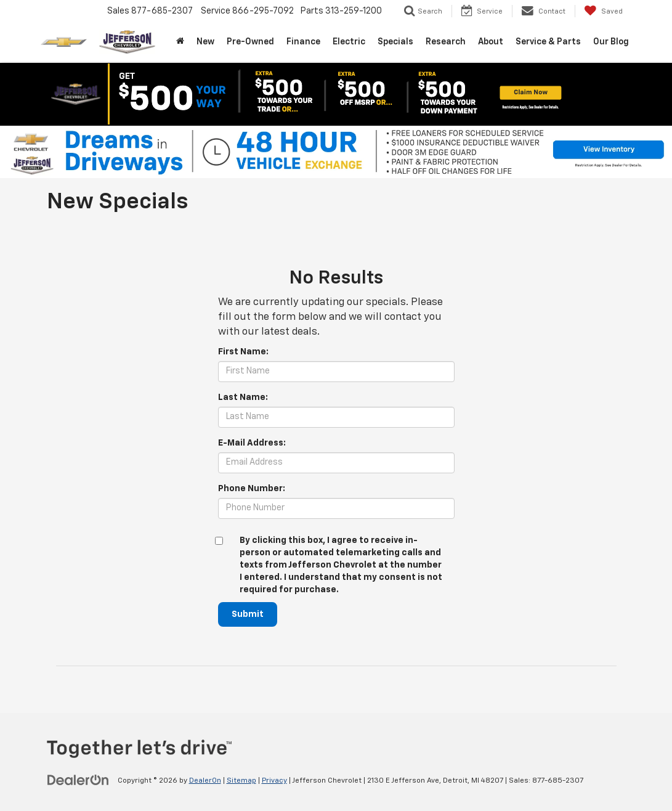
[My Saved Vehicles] (603, 11)
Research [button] (446, 42)
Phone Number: (252, 489)
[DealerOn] (78, 780)
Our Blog (611, 42)
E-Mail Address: (252, 443)
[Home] (180, 42)
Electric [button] (349, 42)
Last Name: (243, 397)
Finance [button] (303, 42)
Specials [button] (395, 42)
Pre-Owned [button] (250, 42)
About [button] (491, 42)
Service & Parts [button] (548, 42)
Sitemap (241, 781)
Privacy (274, 781)
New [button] (205, 42)
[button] (336, 94)
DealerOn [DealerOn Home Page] (205, 781)
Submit (248, 614)
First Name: (243, 352)
